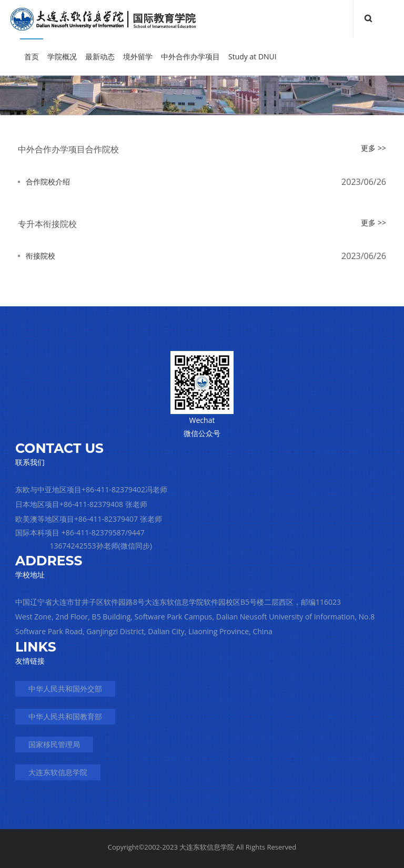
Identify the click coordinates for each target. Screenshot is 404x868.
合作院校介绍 (48, 182)
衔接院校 (41, 256)
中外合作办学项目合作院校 (68, 149)
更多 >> (373, 148)
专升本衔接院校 (47, 224)
